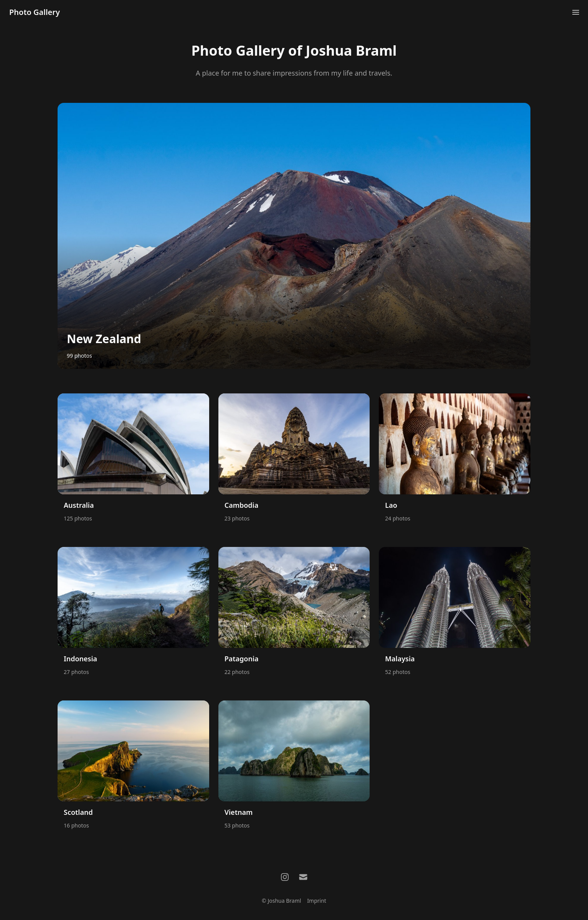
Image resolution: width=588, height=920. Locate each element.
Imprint (317, 901)
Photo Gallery (35, 12)
